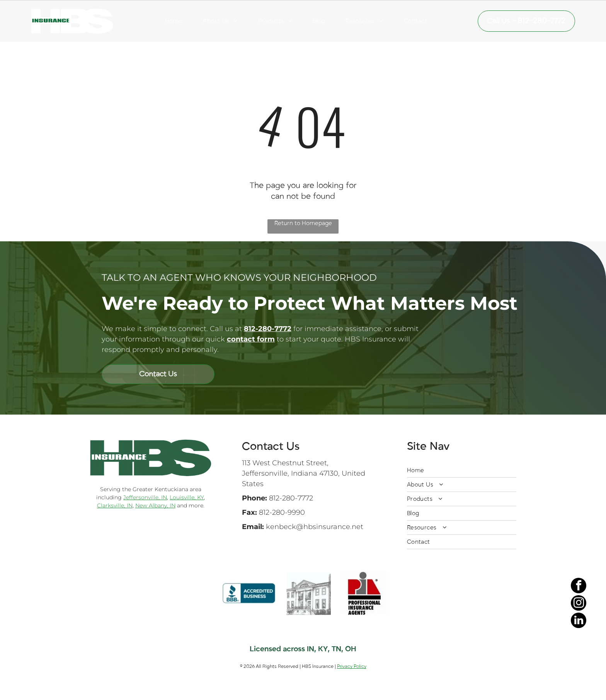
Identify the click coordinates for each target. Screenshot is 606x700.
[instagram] (579, 658)
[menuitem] (174, 21)
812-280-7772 (291, 498)
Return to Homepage (303, 223)
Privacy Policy (352, 666)
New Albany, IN (155, 505)
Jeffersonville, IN (145, 497)
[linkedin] (579, 676)
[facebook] (579, 641)
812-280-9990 (282, 512)
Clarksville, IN (115, 505)
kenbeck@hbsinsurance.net (315, 527)
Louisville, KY (187, 497)
